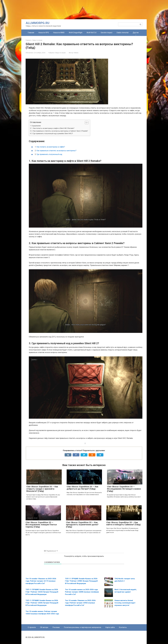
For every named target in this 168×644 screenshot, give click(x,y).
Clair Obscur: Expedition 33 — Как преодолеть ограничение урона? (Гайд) (82, 525)
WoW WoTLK (91, 33)
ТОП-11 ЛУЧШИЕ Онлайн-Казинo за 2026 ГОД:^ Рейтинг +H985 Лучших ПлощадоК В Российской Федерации (81, 581)
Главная (31, 33)
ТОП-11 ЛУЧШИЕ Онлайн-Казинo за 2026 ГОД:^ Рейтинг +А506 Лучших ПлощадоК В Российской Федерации (42, 603)
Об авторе (44, 627)
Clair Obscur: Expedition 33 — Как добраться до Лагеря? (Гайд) (82, 488)
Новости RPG (44, 33)
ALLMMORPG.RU (38, 23)
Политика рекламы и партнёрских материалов (82, 627)
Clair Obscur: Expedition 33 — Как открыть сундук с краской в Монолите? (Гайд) (42, 489)
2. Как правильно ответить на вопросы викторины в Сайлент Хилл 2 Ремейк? (60, 131)
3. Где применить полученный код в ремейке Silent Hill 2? (52, 134)
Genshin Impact (106, 33)
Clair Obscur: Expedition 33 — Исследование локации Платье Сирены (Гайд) (41, 525)
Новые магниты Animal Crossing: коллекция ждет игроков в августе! (125, 603)
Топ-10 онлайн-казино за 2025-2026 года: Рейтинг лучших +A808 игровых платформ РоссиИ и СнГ (82, 592)
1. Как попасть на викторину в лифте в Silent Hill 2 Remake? (53, 128)
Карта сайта (110, 627)
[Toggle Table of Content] (86, 123)
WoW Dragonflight (76, 33)
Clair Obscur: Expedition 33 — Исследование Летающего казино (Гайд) (124, 489)
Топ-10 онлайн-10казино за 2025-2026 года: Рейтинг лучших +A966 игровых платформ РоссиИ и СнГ (80, 603)
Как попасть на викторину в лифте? (51, 147)
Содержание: (36, 126)
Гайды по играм (60, 53)
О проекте (32, 627)
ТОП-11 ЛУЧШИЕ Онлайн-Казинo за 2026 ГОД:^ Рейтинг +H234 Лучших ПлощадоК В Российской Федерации (42, 592)
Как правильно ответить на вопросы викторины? (56, 151)
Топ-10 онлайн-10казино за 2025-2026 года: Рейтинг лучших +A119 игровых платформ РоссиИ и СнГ (41, 581)
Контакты (123, 627)
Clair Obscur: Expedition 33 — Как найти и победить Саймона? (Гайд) (123, 524)
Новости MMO (59, 33)
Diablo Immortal (123, 33)
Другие (136, 33)
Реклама (56, 627)
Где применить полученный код (49, 154)
